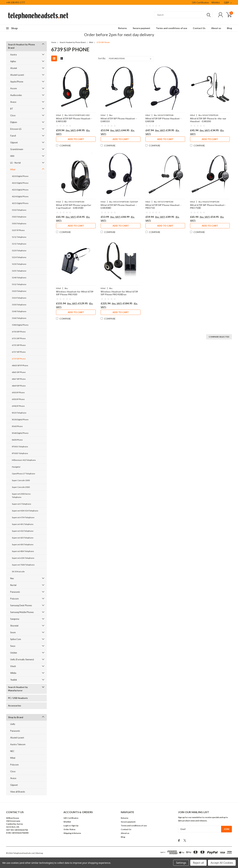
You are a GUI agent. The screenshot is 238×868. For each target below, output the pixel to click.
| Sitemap (39, 853)
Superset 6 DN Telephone (23, 558)
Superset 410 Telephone (23, 531)
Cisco (13, 115)
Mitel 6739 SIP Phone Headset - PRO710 (163, 206)
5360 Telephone (19, 318)
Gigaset (14, 142)
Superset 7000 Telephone (23, 565)
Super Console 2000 (21, 487)
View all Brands (18, 792)
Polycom (14, 599)
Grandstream (17, 149)
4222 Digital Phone (20, 183)
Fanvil (13, 136)
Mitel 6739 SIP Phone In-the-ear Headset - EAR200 (208, 120)
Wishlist (216, 2)
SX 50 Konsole (18, 571)
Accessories (15, 706)
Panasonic (15, 592)
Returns (123, 28)
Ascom (14, 88)
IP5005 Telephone (20, 453)
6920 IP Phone (18, 392)
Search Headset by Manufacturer (18, 689)
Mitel (13, 169)
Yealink (14, 680)
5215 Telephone (19, 244)
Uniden (14, 653)
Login (66, 826)
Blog (229, 28)
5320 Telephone (19, 291)
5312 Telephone (19, 284)
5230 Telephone (19, 264)
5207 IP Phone (18, 230)
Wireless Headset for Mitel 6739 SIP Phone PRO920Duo (119, 293)
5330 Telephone (19, 305)
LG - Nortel (15, 163)
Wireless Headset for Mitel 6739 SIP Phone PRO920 (75, 293)
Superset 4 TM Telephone (23, 517)
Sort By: (102, 58)
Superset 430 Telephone (23, 544)
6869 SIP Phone (19, 386)
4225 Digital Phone (20, 203)
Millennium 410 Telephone (24, 460)
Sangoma (15, 619)
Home (54, 42)
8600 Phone (17, 440)
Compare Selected (219, 337)
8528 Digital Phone (20, 419)
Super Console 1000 (21, 480)
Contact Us (199, 28)
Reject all (198, 863)
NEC (12, 751)
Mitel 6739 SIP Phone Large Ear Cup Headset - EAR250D (74, 206)
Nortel (13, 585)
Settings (181, 863)
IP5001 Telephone (20, 447)
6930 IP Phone (18, 399)
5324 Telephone (19, 298)
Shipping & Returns (72, 833)
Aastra (13, 55)
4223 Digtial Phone (20, 190)
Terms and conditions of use (172, 28)
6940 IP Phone (18, 406)
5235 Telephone (19, 271)
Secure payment (141, 28)
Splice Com (16, 639)
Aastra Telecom (18, 744)
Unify (13, 724)
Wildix (13, 673)
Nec (12, 578)
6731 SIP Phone (19, 338)
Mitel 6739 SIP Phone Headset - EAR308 (163, 120)
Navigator (16, 467)
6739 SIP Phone (19, 359)
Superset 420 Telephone (23, 538)
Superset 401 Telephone (23, 524)
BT (12, 109)
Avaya (13, 102)
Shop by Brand (16, 717)
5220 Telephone (19, 251)
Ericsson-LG (16, 129)
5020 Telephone (19, 217)
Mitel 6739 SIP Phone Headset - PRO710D (208, 206)
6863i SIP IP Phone (20, 365)
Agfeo (13, 61)
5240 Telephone (19, 278)
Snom (13, 632)
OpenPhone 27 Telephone (23, 474)
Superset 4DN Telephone (23, 551)
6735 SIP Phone (19, 345)
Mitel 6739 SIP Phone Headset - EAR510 (119, 120)
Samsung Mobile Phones (22, 612)
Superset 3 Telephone (21, 504)
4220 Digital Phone (20, 176)
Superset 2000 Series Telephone (21, 495)
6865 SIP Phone (19, 372)
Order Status (69, 829)
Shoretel (14, 626)
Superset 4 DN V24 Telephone (25, 511)
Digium (14, 122)
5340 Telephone (19, 311)
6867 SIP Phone (19, 379)
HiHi (12, 156)
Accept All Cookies (222, 863)
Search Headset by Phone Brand (21, 46)
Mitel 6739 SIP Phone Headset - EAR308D (119, 206)
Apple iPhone (17, 82)
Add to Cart (76, 139)
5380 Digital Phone (20, 325)
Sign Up (75, 826)
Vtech (13, 666)
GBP (228, 2)
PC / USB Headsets (18, 698)
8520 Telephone (19, 413)
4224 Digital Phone (20, 196)
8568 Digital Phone (20, 433)
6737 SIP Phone (19, 352)
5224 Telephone (19, 257)
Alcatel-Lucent (17, 75)
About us (216, 28)
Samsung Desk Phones (21, 605)
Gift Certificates (200, 2)
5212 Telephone (19, 237)
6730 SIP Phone (19, 332)
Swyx (13, 646)
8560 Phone (17, 426)
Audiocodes (16, 95)
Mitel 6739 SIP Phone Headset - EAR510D (74, 120)
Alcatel (14, 68)
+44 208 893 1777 (16, 2)
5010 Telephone (19, 210)
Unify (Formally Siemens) (22, 659)
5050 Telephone (19, 223)
